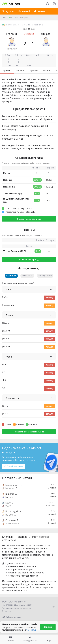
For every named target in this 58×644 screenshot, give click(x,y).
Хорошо (48, 627)
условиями (31, 630)
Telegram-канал (11, 617)
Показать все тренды (29, 259)
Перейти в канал (13, 466)
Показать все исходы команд (29, 432)
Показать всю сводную (29, 219)
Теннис (5, 17)
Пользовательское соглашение (17, 608)
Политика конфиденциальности (17, 605)
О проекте (7, 611)
